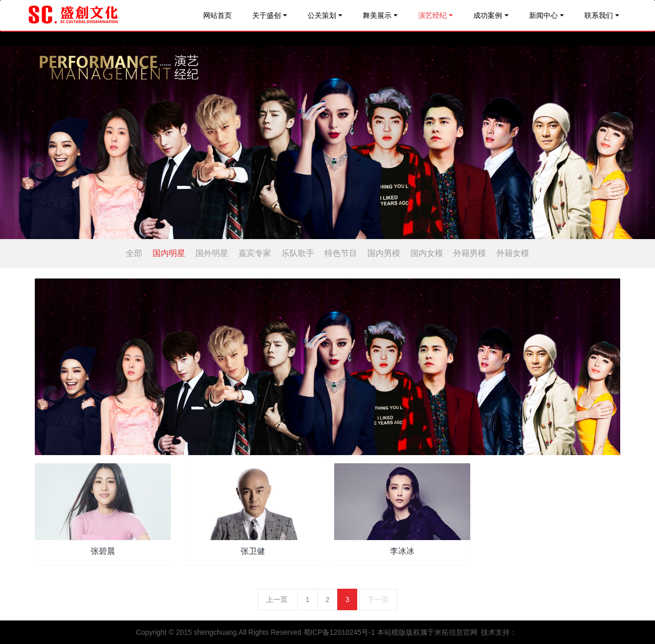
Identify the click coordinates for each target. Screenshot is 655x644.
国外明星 (212, 253)
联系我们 (599, 15)
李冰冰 (402, 551)
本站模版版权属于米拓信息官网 (427, 632)
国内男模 (384, 253)
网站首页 (217, 15)
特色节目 (341, 253)
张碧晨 (103, 551)
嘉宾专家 (255, 253)
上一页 (277, 599)
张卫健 (253, 551)
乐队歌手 (298, 253)
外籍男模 (470, 253)
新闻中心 (543, 15)
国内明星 (169, 253)
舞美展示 (377, 15)
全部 (134, 253)
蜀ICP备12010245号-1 (339, 632)
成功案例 (488, 15)
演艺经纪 (432, 15)
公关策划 (322, 15)
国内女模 (427, 253)
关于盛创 (267, 15)
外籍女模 (513, 253)
